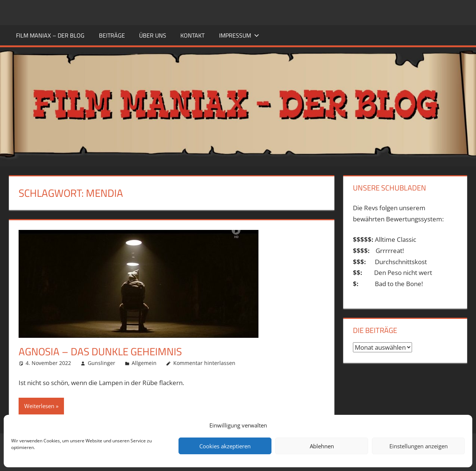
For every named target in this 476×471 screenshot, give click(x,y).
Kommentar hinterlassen (204, 363)
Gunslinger (102, 363)
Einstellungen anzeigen (419, 446)
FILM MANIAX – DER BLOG (50, 35)
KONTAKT (192, 35)
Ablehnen (322, 446)
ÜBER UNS (153, 35)
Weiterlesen (39, 406)
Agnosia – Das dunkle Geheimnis (100, 351)
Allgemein (144, 363)
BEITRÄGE (112, 35)
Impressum (239, 35)
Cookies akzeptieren (225, 446)
